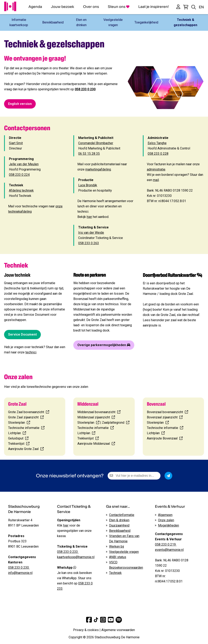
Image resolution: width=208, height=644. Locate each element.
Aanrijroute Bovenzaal (163, 438)
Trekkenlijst (17, 444)
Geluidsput (16, 438)
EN (201, 7)
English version (20, 104)
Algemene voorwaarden (118, 630)
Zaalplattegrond (113, 423)
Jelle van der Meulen (24, 164)
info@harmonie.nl (20, 573)
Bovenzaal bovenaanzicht (165, 412)
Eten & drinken (119, 520)
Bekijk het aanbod (93, 217)
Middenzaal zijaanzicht (94, 417)
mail (156, 180)
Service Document (22, 334)
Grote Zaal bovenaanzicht (26, 412)
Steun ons (119, 7)
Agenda (35, 7)
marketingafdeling (98, 169)
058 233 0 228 (158, 154)
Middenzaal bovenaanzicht (96, 412)
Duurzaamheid (119, 525)
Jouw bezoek (63, 7)
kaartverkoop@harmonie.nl (76, 557)
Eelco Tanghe (157, 143)
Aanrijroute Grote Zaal (23, 449)
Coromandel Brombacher (96, 143)
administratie (156, 169)
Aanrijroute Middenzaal (94, 444)
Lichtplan (15, 433)
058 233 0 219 (166, 544)
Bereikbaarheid (120, 531)
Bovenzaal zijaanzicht (162, 417)
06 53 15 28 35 (89, 154)
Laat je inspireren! (154, 7)
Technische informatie (24, 428)
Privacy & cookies (86, 630)
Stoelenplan (17, 423)
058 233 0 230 (85, 89)
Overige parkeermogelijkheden (104, 345)
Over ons (91, 7)
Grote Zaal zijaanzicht (23, 417)
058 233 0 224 (19, 175)
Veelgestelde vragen (124, 552)
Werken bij (116, 546)
